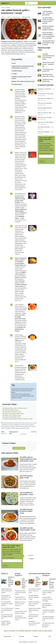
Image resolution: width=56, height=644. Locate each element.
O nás (17, 631)
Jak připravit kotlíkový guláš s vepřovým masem (15, 408)
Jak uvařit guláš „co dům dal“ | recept (12, 412)
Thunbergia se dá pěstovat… (45, 89)
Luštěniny (8, 7)
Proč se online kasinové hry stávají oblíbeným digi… (7, 610)
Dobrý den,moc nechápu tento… (46, 98)
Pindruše (17, 608)
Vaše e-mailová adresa (8, 558)
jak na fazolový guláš (24, 428)
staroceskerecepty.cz (36, 573)
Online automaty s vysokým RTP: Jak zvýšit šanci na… (6, 597)
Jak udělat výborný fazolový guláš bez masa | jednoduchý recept (28, 459)
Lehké (3, 17)
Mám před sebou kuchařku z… (45, 118)
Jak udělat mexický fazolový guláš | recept (27, 529)
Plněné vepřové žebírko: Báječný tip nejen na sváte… (35, 610)
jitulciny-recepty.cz (18, 574)
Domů (3, 7)
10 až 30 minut (16, 17)
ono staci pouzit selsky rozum (45, 94)
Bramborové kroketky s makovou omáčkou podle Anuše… (34, 604)
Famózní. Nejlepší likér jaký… (45, 108)
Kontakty (12, 631)
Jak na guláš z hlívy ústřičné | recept (12, 415)
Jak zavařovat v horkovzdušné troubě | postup (21, 618)
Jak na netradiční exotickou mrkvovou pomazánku (47, 599)
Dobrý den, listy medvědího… (45, 103)
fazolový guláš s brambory (27, 425)
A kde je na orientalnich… (44, 132)
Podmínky (35, 631)
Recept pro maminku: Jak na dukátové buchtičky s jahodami (48, 28)
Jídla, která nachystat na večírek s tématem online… (48, 593)
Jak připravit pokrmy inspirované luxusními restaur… (20, 593)
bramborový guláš (13, 423)
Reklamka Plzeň (33, 642)
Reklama (22, 631)
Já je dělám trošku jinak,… (44, 127)
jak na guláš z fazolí (13, 428)
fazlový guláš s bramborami (13, 425)
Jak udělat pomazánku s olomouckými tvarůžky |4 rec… (48, 618)
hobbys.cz (5, 573)
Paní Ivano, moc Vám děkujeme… (46, 122)
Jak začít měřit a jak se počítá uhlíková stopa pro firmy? (49, 43)
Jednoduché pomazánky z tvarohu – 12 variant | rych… (48, 612)
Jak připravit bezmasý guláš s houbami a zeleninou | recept (17, 419)
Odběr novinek (7, 637)
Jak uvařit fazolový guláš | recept (26, 477)
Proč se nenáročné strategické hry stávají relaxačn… (7, 604)
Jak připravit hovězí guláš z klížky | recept (13, 413)
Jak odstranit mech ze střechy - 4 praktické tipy (48, 64)
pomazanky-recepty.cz (47, 574)
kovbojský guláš (14, 426)
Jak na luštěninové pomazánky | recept (26, 494)
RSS (50, 636)
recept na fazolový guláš (25, 426)
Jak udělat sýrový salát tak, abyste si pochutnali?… (48, 625)
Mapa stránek (48, 631)
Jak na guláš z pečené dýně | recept (11, 417)
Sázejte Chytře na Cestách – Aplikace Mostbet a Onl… (6, 623)
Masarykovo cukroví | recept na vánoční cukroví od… (20, 604)
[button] (19, 29)
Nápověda (28, 631)
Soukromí (41, 631)
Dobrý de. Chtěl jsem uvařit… (45, 113)
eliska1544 (4, 434)
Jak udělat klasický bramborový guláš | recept (26, 511)
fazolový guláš (33, 423)
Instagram (31, 559)
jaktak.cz (6, 631)
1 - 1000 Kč (8, 17)
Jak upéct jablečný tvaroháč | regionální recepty (34, 597)
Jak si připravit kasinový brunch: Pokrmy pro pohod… (35, 591)
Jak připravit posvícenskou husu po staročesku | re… (34, 623)
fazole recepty (25, 423)
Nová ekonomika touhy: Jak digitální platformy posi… (7, 617)
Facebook (31, 555)
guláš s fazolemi (5, 426)
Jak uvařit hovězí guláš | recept (10, 410)
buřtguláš (3, 425)
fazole (19, 423)
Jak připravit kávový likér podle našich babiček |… (34, 617)
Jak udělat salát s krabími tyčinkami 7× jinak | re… (48, 606)
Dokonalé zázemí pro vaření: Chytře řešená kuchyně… (7, 591)
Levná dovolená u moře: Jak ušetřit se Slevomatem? (48, 13)
